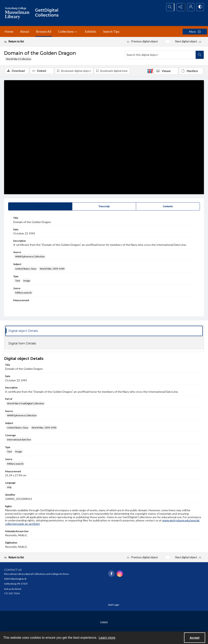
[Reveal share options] (180, 7)
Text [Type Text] (18, 281)
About (25, 31)
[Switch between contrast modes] (200, 7)
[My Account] (190, 7)
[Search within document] (200, 55)
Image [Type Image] (27, 281)
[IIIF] (150, 71)
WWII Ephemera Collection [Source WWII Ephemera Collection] (30, 257)
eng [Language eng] (9, 487)
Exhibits (91, 31)
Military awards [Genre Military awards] (24, 293)
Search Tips (111, 31)
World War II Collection (19, 59)
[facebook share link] (111, 574)
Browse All (44, 31)
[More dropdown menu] (195, 32)
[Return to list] (31, 42)
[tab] (40, 207)
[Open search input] (169, 7)
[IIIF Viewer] (166, 71)
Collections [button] (68, 31)
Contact (104, 622)
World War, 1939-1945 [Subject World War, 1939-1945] (52, 269)
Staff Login (114, 605)
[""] (48, 13)
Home (9, 31)
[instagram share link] (120, 574)
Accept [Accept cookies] (195, 638)
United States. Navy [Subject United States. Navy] (26, 269)
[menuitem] (104, 622)
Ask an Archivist (13, 589)
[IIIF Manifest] (191, 71)
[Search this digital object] (160, 55)
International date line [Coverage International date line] (19, 440)
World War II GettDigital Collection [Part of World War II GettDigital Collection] (26, 404)
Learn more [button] (107, 638)
